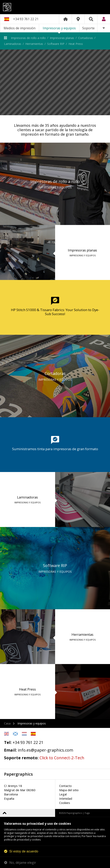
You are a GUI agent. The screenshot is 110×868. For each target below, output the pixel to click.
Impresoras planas (62, 38)
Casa (7, 723)
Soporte (88, 28)
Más (104, 28)
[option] (55, 82)
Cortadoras (86, 38)
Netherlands (24, 734)
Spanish (33, 734)
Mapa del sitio (69, 790)
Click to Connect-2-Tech (62, 758)
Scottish (15, 734)
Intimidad (66, 798)
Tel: (8, 742)
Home (65, 19)
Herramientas (34, 44)
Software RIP (56, 44)
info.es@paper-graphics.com (45, 750)
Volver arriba (5, 813)
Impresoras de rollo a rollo (28, 38)
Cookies (65, 803)
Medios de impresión (20, 28)
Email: (10, 750)
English (6, 734)
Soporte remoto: (21, 758)
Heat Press (76, 44)
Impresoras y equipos (59, 28)
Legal (63, 794)
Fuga (87, 813)
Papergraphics (55, 7)
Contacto (65, 786)
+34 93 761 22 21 (26, 19)
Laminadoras (13, 44)
